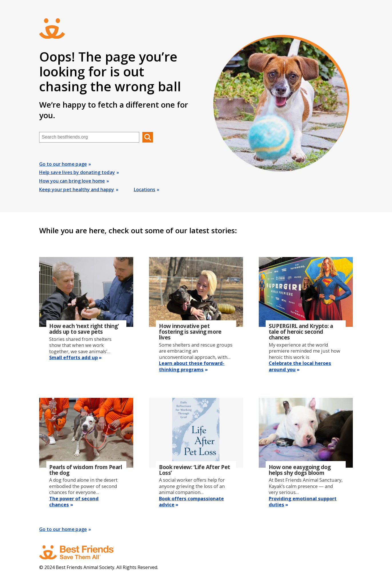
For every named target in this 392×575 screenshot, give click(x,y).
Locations (145, 189)
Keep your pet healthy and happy (77, 189)
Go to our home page (63, 164)
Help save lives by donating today (77, 172)
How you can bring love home (72, 181)
